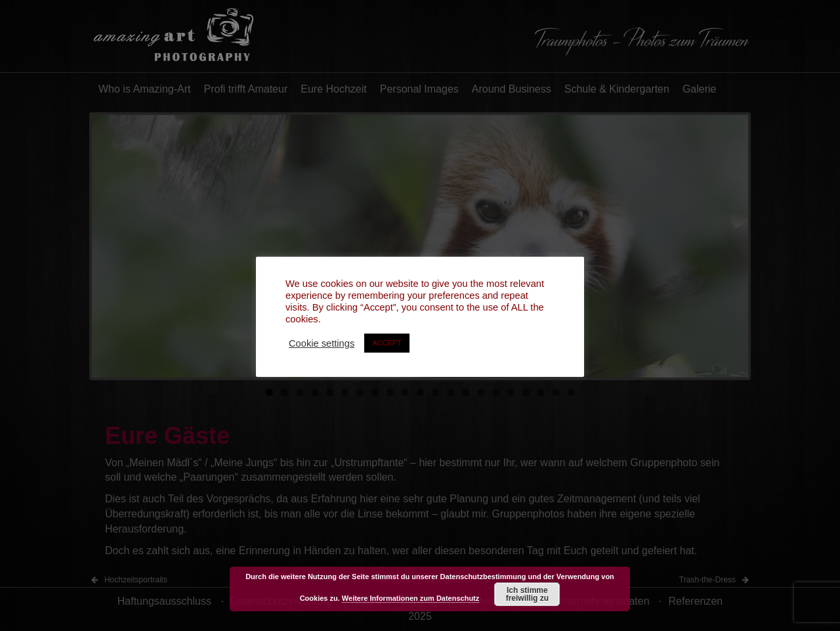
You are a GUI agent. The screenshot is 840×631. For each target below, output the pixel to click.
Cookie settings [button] (322, 343)
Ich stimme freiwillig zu (527, 594)
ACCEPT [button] (387, 343)
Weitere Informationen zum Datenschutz (410, 598)
